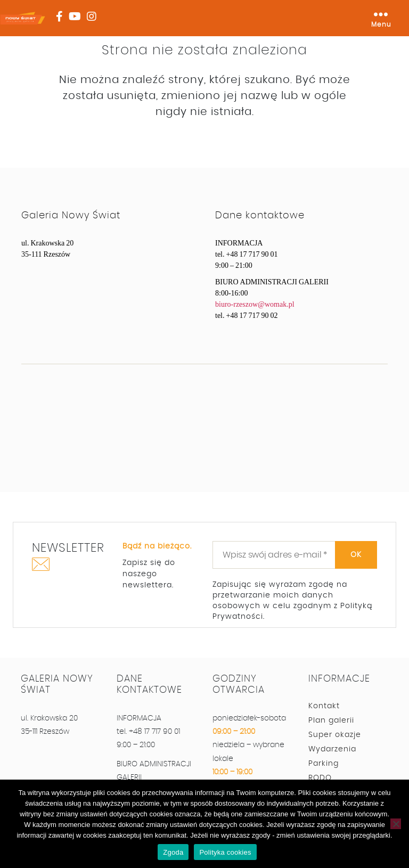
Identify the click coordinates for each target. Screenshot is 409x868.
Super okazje (335, 735)
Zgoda (173, 852)
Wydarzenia (332, 749)
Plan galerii (331, 720)
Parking (324, 764)
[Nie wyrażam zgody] (396, 824)
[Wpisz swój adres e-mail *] (295, 555)
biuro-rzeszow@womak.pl (255, 304)
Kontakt (324, 706)
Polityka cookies (225, 852)
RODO (320, 778)
